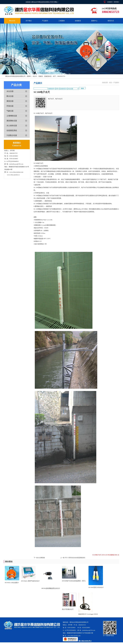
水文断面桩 (42, 558)
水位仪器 (10, 91)
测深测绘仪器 (12, 121)
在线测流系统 (12, 130)
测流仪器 (10, 101)
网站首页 (12, 21)
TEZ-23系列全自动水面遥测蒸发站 (75, 558)
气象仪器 (10, 111)
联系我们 (116, 2)
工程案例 (61, 21)
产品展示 (45, 21)
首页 (111, 83)
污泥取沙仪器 (12, 135)
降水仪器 (10, 96)
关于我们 (29, 21)
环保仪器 (10, 106)
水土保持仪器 (12, 126)
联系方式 (111, 21)
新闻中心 (94, 21)
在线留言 (110, 2)
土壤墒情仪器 (12, 116)
